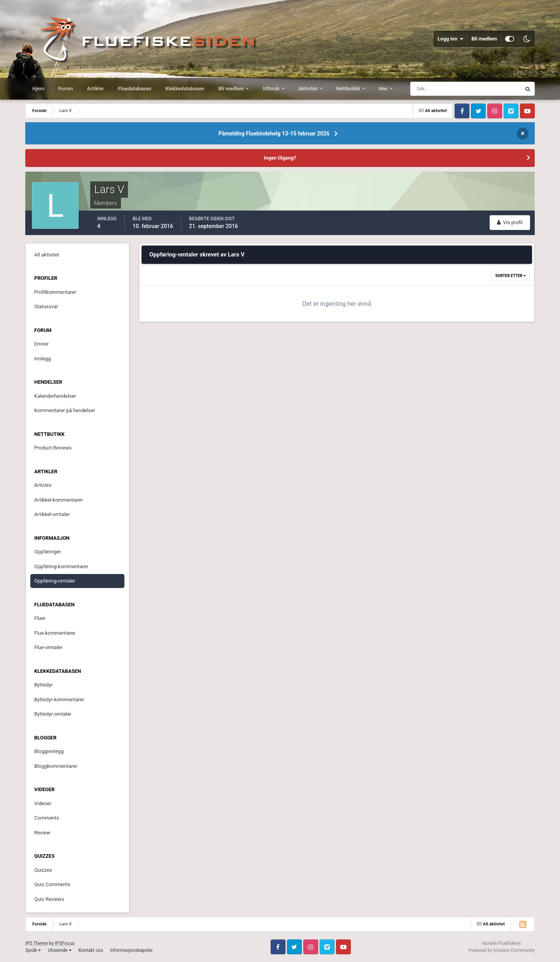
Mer (384, 89)
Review (42, 833)
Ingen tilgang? (280, 158)
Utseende (59, 950)
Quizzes (43, 870)
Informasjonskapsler (131, 950)
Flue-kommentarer (55, 633)
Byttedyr (44, 685)
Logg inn (450, 39)
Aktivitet (309, 89)
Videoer (43, 803)
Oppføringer (48, 552)
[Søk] (437, 89)
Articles (43, 485)
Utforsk (272, 89)
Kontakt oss (91, 950)
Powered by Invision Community (501, 950)
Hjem (38, 89)
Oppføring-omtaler (55, 581)
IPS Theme (37, 943)
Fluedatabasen (135, 89)
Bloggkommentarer (56, 766)
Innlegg (43, 359)
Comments (47, 818)
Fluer (40, 618)
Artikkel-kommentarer (59, 500)
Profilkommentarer (55, 292)
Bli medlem (484, 39)
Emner (41, 344)
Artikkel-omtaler (52, 514)
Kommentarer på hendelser (65, 410)
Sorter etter (510, 276)
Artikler (96, 89)
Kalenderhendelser (55, 396)
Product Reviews (53, 448)
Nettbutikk (349, 89)
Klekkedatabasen (185, 89)
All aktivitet (47, 255)
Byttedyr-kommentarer (59, 700)
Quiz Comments (52, 884)
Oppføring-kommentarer (61, 566)
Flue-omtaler (48, 647)
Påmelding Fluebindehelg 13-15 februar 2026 (274, 133)
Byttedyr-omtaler (53, 714)
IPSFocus (65, 943)
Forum (66, 89)
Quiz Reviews (49, 899)
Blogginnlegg (49, 751)
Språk (33, 950)
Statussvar (46, 306)
